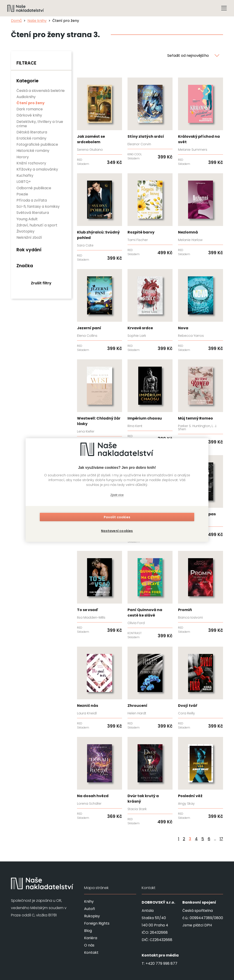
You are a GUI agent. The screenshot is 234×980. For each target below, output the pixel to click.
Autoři (89, 909)
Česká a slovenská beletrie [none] (41, 91)
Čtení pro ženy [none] (31, 103)
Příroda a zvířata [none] (32, 200)
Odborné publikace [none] (34, 188)
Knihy (89, 901)
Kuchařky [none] (25, 175)
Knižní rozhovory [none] (31, 163)
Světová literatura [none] (33, 213)
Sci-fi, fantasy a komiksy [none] (38, 206)
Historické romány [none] (33, 151)
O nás (89, 945)
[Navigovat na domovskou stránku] (26, 8)
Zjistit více (117, 496)
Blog (88, 931)
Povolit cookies (117, 518)
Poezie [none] (22, 194)
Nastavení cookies (117, 530)
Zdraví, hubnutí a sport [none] (37, 225)
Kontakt (91, 953)
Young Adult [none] (27, 219)
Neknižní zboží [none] (29, 237)
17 (221, 839)
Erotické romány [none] (31, 138)
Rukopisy (92, 916)
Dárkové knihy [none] (29, 115)
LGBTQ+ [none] (24, 182)
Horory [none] (23, 157)
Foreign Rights (97, 923)
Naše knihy (37, 21)
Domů (16, 21)
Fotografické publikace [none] (37, 144)
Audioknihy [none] (26, 97)
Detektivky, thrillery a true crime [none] (40, 124)
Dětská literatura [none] (32, 132)
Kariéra (91, 938)
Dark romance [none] (30, 109)
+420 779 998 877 (161, 963)
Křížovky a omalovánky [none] (37, 169)
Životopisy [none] (25, 231)
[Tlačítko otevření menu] (224, 8)
